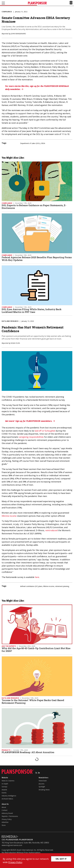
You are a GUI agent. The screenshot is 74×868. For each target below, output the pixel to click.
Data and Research (10, 321)
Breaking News (44, 790)
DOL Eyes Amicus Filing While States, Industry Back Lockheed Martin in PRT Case (32, 311)
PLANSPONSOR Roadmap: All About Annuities (28, 752)
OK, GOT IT (61, 859)
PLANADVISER (12, 840)
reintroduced (51, 530)
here (37, 577)
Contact (5, 810)
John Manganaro (18, 34)
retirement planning (62, 586)
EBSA (43, 143)
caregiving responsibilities (31, 437)
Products (6, 750)
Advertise (5, 822)
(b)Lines (42, 784)
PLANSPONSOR (26, 840)
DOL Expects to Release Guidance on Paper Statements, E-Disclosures (34, 207)
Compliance (7, 12)
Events (4, 793)
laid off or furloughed (45, 431)
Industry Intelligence (9, 796)
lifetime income (9, 516)
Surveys (4, 787)
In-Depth (5, 784)
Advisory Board (7, 813)
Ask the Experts (9, 646)
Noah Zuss (15, 343)
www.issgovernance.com (12, 845)
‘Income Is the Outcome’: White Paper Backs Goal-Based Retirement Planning (33, 702)
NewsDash (43, 781)
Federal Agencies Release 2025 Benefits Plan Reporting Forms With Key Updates (37, 259)
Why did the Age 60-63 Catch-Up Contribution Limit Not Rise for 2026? (36, 650)
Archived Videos (7, 799)
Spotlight (42, 787)
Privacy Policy (7, 819)
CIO (3, 840)
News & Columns (8, 781)
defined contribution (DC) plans (31, 586)
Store (4, 825)
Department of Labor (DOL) (30, 143)
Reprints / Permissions (10, 816)
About (4, 807)
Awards (4, 790)
